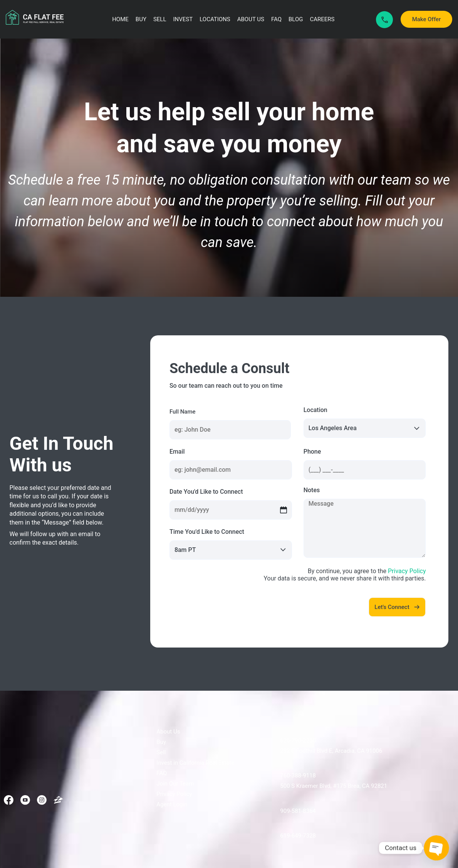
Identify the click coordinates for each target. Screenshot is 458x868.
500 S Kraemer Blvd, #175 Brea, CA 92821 (334, 786)
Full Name (183, 412)
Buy (141, 19)
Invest (183, 19)
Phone (312, 452)
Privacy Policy (407, 571)
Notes (312, 490)
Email (177, 452)
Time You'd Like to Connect (207, 532)
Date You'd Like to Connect (206, 492)
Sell (160, 19)
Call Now (384, 20)
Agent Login (172, 804)
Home (120, 19)
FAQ (276, 19)
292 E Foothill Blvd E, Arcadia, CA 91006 (331, 751)
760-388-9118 (298, 775)
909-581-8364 (298, 811)
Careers (322, 19)
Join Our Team (175, 784)
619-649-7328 (298, 836)
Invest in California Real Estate (195, 763)
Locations (215, 19)
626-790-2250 (298, 740)
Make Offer (427, 19)
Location (315, 410)
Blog (296, 19)
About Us (251, 19)
